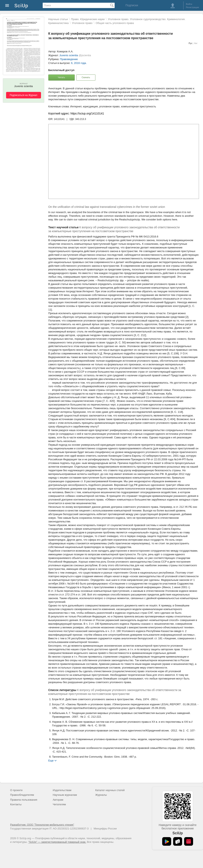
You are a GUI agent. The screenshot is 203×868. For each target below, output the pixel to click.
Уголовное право (82, 23)
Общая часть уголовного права (115, 23)
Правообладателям (22, 795)
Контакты (16, 804)
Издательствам (62, 790)
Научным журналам (65, 795)
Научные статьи (58, 19)
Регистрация (192, 7)
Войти (189, 4)
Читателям (59, 804)
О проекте (16, 790)
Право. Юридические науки (88, 19)
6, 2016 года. (79, 63)
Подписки (132, 5)
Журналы (101, 795)
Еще (51, 760)
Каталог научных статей (110, 790)
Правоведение (69, 59)
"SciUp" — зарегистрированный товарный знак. (57, 842)
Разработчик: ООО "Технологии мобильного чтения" (42, 825)
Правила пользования (24, 800)
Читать (61, 77)
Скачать (86, 77)
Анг (196, 43)
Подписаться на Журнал (24, 95)
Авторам (58, 800)
